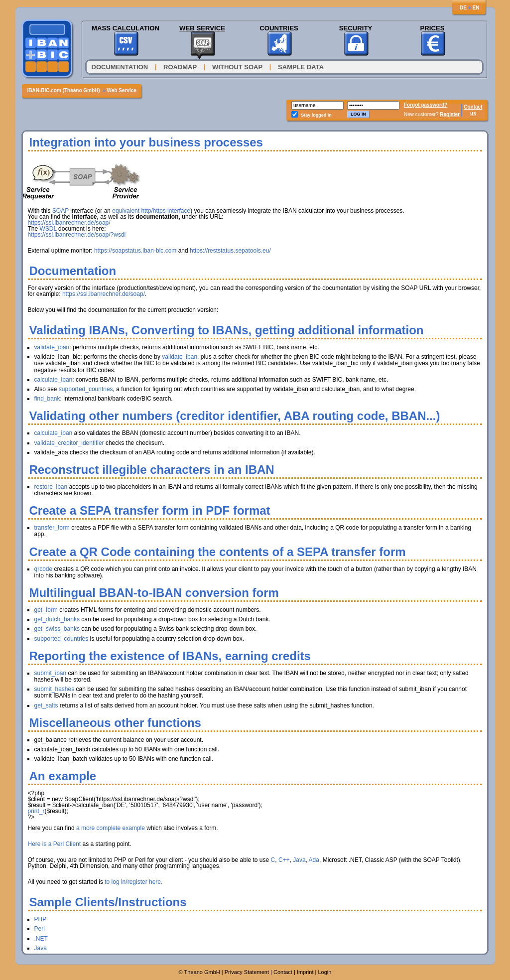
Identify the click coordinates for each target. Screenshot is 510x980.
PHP (41, 919)
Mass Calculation (126, 28)
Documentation (120, 67)
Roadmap (180, 67)
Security (356, 28)
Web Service (202, 28)
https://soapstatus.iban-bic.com (135, 251)
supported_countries (86, 389)
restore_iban (51, 487)
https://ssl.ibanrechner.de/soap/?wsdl (77, 235)
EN (476, 8)
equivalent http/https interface (151, 211)
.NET (41, 939)
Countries (279, 28)
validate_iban (52, 347)
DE (463, 8)
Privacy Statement (247, 972)
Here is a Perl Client (55, 844)
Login (324, 972)
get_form (46, 610)
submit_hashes (55, 689)
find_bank (47, 399)
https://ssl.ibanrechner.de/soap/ (69, 223)
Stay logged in (316, 115)
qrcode (44, 569)
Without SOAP (237, 67)
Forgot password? (426, 105)
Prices (432, 28)
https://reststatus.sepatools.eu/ (230, 251)
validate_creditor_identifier (69, 443)
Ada (314, 860)
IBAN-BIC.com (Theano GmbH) (64, 90)
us (473, 113)
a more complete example (111, 828)
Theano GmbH (202, 972)
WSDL (48, 229)
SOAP (61, 211)
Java (299, 860)
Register (450, 114)
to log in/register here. (133, 882)
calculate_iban (54, 380)
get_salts (46, 705)
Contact (473, 107)
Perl (40, 929)
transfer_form (52, 528)
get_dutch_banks (57, 619)
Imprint (305, 972)
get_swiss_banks (57, 629)
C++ (284, 860)
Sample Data (301, 67)
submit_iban (51, 673)
